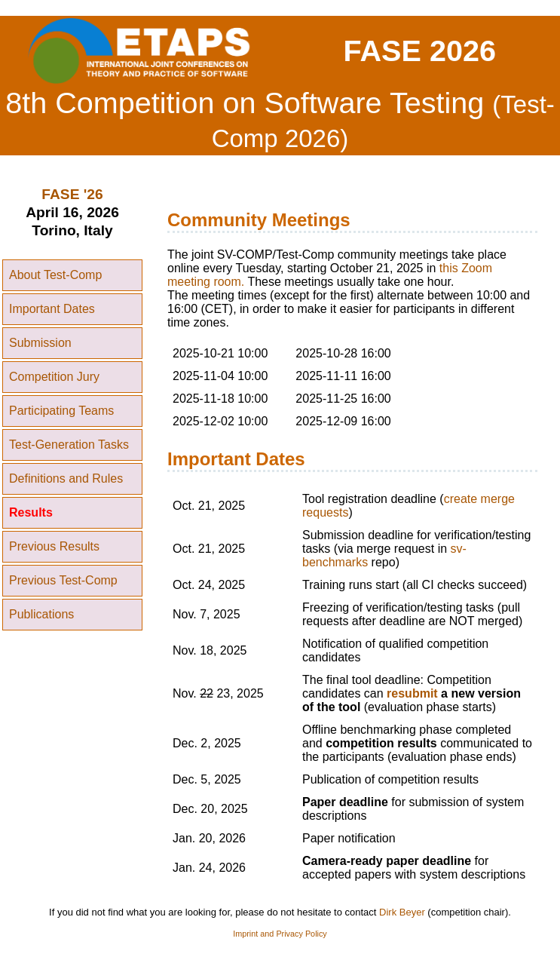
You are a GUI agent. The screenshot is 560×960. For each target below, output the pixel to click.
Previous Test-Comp (63, 580)
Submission (40, 343)
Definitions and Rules (66, 478)
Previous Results (54, 546)
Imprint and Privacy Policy (280, 934)
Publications (41, 614)
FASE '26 (72, 194)
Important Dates (52, 309)
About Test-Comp (55, 275)
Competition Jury (54, 377)
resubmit (412, 693)
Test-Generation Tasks (69, 445)
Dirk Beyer (402, 912)
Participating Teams (61, 411)
